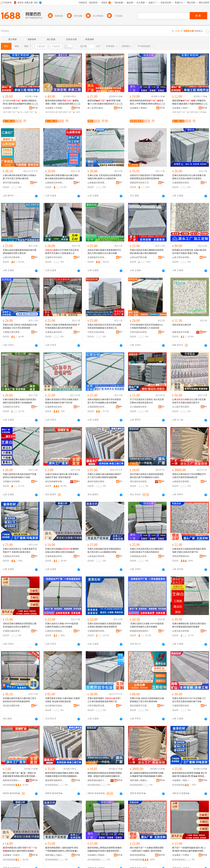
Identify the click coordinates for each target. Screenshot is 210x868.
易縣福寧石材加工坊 (139, 183)
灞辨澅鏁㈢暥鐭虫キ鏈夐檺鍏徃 (139, 780)
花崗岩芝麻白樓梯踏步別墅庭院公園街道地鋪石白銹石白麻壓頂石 (20, 625)
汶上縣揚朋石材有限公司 (139, 407)
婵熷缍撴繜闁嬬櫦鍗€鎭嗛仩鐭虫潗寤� (139, 855)
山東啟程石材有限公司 (55, 183)
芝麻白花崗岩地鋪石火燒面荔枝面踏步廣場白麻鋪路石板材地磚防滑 (104, 625)
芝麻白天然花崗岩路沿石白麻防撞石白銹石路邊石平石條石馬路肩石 (147, 550)
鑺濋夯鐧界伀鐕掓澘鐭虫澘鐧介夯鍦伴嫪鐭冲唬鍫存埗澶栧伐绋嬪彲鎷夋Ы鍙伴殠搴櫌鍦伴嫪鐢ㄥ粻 (62, 775)
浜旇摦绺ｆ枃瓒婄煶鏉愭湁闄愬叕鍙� (182, 855)
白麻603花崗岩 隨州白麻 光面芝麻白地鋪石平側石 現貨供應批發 (62, 476)
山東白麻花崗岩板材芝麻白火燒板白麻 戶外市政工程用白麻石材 (20, 177)
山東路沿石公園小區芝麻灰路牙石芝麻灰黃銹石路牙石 (189, 401)
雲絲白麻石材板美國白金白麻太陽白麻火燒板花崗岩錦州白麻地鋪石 (62, 177)
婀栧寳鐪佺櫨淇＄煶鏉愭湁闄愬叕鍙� (97, 780)
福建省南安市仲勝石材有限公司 (182, 332)
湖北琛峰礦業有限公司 (55, 482)
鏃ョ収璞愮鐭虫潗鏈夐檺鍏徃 (97, 108)
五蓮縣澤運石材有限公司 (182, 706)
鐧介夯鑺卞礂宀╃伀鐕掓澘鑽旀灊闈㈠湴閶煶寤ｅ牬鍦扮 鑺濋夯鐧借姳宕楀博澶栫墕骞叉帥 (147, 849)
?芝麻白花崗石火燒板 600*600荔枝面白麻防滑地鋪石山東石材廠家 (147, 625)
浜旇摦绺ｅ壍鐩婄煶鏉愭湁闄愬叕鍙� (139, 108)
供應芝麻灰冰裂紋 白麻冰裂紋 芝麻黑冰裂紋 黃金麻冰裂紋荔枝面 (62, 700)
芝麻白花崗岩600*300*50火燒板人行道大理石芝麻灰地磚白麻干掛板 (189, 700)
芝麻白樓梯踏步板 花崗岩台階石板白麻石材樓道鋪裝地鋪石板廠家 (189, 625)
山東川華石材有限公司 (182, 257)
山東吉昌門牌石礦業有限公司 (139, 257)
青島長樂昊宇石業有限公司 (139, 706)
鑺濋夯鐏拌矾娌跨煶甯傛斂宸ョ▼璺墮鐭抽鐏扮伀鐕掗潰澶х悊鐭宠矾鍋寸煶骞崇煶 (147, 102)
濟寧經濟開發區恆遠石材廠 (182, 556)
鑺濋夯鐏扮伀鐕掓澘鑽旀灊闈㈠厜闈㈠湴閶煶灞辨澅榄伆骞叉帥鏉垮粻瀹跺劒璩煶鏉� (62, 102)
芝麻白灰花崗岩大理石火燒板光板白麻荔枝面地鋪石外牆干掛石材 (62, 401)
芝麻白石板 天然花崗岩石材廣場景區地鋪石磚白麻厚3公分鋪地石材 (105, 177)
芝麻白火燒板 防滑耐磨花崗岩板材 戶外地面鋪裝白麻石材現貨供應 (62, 326)
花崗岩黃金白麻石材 (182, 325)
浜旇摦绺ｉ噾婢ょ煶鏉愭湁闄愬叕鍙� (182, 780)
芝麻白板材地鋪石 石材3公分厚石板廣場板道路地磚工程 (104, 700)
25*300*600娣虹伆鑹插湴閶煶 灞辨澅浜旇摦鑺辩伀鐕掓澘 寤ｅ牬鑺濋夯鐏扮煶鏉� (20, 102)
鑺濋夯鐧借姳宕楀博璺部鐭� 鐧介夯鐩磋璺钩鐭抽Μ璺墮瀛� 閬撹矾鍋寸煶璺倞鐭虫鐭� (190, 775)
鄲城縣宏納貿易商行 (139, 631)
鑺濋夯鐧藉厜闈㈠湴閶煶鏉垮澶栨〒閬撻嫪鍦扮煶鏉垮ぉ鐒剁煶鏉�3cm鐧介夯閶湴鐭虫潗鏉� (62, 849)
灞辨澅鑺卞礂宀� (11, 112)
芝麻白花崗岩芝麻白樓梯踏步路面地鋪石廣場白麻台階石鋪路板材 (147, 252)
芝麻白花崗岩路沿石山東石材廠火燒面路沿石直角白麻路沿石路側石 (189, 177)
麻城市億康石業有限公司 (97, 482)
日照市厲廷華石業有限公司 (97, 706)
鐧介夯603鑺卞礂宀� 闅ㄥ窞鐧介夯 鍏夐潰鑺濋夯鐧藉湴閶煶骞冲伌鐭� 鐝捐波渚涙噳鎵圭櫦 (20, 775)
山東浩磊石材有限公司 (182, 631)
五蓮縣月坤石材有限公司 (55, 257)
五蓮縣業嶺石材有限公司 (55, 407)
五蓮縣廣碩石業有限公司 (182, 183)
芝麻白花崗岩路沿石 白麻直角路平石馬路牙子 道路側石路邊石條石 (20, 550)
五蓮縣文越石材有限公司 (12, 631)
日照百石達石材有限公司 (97, 332)
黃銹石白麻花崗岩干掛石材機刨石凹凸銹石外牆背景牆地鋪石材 (189, 476)
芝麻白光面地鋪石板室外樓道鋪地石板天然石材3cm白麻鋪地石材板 (104, 550)
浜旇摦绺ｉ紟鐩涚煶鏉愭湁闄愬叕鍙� (12, 855)
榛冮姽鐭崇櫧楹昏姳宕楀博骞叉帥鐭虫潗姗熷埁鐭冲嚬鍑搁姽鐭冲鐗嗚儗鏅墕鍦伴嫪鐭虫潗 (147, 775)
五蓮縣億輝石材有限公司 (97, 407)
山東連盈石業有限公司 (97, 556)
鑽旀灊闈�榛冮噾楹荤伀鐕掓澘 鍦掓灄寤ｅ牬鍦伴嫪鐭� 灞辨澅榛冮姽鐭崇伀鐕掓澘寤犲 (190, 102)
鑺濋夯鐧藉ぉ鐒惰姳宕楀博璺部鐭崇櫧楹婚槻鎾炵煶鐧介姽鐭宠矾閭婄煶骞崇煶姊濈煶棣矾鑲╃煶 (105, 849)
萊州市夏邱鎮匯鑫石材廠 (12, 183)
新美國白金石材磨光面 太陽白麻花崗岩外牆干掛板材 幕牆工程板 (189, 252)
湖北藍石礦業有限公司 (12, 706)
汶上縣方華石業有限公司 (182, 407)
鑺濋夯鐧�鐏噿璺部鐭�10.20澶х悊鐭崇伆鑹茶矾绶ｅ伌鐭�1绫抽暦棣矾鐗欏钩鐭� (104, 102)
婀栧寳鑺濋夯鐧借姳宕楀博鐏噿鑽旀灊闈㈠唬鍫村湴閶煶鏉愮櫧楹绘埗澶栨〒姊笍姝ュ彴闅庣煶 (105, 775)
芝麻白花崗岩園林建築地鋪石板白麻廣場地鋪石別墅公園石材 (20, 252)
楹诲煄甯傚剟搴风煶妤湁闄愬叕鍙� (55, 780)
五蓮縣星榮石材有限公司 (97, 631)
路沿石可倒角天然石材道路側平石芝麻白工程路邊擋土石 (62, 252)
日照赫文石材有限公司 (12, 482)
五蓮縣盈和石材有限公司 (97, 257)
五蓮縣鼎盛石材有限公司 (55, 556)
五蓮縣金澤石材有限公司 (12, 556)
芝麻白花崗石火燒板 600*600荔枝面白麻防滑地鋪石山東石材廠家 (62, 625)
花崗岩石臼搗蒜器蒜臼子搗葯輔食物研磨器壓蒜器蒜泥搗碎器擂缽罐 (147, 177)
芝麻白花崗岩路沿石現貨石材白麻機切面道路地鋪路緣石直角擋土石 (104, 326)
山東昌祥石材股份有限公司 (55, 631)
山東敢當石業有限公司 (182, 482)
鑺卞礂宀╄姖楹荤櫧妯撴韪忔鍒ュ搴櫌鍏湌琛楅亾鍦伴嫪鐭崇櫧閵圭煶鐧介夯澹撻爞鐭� (189, 849)
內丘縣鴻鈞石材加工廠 (55, 706)
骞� (35, 108)
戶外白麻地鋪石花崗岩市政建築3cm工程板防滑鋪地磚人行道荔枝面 (146, 326)
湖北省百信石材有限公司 (139, 482)
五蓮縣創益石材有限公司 (139, 556)
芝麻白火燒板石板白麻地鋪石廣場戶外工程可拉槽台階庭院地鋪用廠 (104, 476)
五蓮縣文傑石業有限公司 (12, 332)
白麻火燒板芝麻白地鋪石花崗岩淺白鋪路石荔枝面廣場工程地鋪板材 (20, 401)
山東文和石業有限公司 (12, 257)
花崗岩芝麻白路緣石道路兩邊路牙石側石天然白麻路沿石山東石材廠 (104, 252)
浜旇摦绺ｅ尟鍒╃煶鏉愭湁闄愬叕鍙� (12, 108)
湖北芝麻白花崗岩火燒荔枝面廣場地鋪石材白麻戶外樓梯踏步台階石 (147, 476)
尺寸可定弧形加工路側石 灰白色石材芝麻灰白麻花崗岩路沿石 (147, 401)
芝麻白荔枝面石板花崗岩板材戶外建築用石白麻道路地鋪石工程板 (20, 476)
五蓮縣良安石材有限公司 (12, 407)
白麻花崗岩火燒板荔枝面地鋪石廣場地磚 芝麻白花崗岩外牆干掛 (189, 550)
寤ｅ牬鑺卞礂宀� (29, 112)
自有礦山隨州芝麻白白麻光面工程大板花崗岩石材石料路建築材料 (20, 700)
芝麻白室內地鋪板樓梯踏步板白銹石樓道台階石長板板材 (62, 550)
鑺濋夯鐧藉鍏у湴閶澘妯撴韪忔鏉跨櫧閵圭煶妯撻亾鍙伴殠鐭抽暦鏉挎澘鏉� (20, 849)
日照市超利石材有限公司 (139, 332)
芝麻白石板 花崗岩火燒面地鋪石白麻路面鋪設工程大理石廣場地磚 (20, 326)
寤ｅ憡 (35, 104)
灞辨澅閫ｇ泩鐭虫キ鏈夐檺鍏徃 (55, 855)
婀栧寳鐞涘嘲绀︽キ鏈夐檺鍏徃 (12, 780)
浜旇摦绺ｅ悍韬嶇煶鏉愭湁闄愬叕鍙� (55, 108)
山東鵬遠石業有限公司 (97, 183)
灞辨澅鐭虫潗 (51, 112)
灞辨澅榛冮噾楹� (198, 112)
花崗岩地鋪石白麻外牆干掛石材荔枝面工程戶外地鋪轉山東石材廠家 (104, 401)
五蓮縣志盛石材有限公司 (55, 332)
